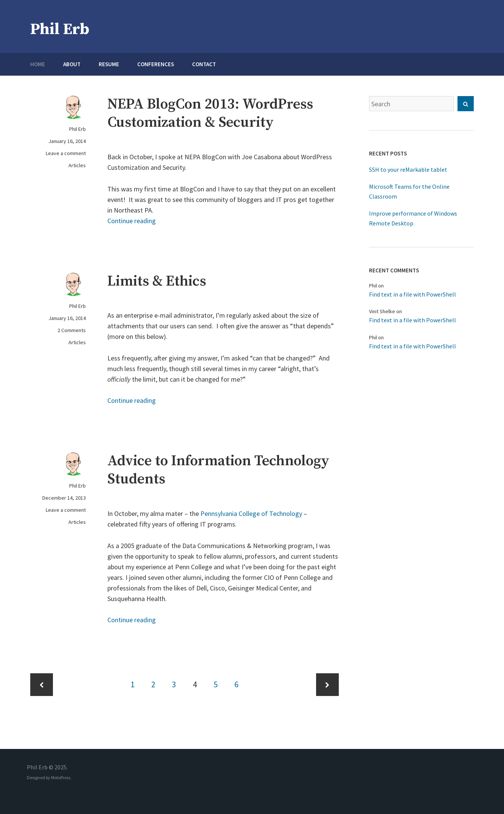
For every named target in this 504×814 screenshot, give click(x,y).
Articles (77, 165)
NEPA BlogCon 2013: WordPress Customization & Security (210, 113)
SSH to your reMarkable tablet (408, 169)
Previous (42, 685)
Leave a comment (66, 153)
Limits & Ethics (157, 281)
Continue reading (132, 221)
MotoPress (61, 777)
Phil (373, 286)
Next (327, 685)
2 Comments (72, 330)
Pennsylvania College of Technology (251, 513)
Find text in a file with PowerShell (413, 294)
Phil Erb (60, 29)
